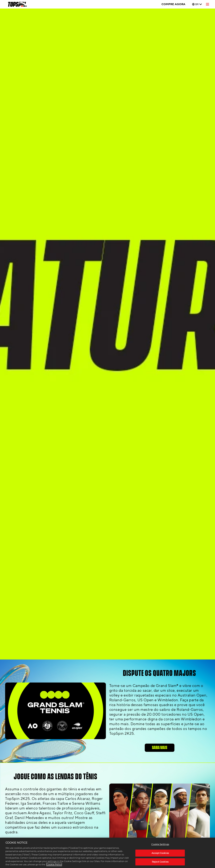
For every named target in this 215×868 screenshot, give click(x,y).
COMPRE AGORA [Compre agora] (173, 4)
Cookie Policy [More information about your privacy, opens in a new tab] (54, 864)
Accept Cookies (160, 853)
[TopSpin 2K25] (17, 4)
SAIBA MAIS (160, 748)
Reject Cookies (160, 862)
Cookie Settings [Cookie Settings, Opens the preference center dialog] (160, 844)
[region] (107, 853)
